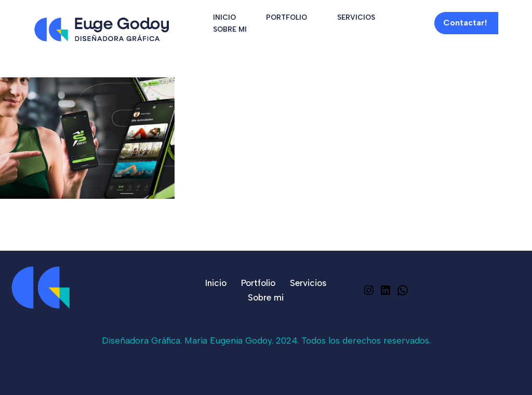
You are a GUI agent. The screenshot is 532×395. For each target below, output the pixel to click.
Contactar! (465, 23)
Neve (19, 366)
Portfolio (287, 17)
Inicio (224, 17)
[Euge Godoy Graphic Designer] (102, 30)
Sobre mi (230, 29)
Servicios (356, 17)
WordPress (30, 381)
